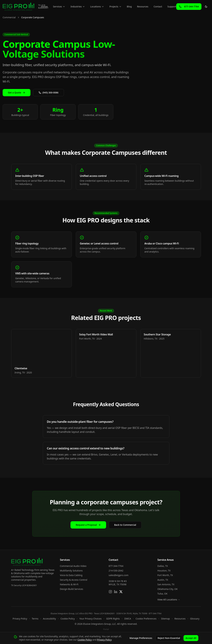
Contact (158, 6)
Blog (129, 6)
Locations (97, 6)
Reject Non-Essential (169, 638)
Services (59, 6)
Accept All (191, 638)
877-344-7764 (116, 566)
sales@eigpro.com (119, 575)
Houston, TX (164, 571)
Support (172, 6)
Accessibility (49, 619)
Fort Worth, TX (165, 575)
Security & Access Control (74, 580)
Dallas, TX (163, 566)
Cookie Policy (68, 619)
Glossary (195, 619)
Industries (78, 6)
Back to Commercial (125, 525)
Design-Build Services (72, 589)
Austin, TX (163, 580)
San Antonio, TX (166, 584)
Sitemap (165, 619)
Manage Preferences (141, 638)
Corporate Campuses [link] (33, 17)
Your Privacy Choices (91, 619)
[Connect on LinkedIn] (116, 592)
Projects (115, 6)
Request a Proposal (88, 525)
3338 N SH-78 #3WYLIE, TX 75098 (118, 583)
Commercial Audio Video (73, 566)
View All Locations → (169, 600)
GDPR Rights (113, 619)
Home (44, 6)
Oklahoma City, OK (168, 589)
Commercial (9, 17)
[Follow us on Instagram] (110, 592)
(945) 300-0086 (49, 93)
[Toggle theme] (206, 7)
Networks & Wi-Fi (69, 584)
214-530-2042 (116, 571)
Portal (106, 629)
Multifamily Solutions (71, 571)
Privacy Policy (20, 619)
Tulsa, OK (163, 594)
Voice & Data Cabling (71, 575)
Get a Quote (17, 93)
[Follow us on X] (121, 592)
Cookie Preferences (146, 619)
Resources (143, 6)
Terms (35, 619)
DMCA (128, 619)
